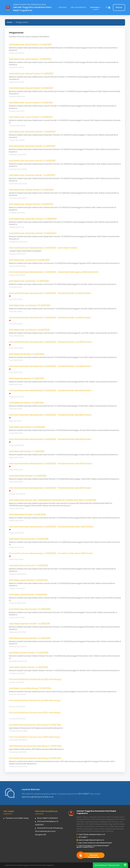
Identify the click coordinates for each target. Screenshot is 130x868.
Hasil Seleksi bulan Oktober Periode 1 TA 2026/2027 (31, 204)
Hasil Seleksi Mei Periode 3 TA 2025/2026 (27, 354)
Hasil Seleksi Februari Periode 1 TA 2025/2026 (28, 566)
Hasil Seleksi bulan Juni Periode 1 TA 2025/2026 (29, 330)
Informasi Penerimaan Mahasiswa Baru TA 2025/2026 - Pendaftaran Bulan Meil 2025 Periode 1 (50, 439)
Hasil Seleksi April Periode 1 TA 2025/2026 (27, 451)
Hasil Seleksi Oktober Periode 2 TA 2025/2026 (29, 653)
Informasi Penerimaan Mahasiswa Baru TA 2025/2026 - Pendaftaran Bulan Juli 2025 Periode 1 (50, 318)
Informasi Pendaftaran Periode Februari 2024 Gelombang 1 (35, 700)
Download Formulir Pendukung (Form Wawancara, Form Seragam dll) (49, 831)
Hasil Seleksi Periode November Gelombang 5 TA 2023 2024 (35, 725)
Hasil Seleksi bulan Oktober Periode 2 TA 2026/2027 (31, 190)
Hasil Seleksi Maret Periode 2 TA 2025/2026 (28, 476)
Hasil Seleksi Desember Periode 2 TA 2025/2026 (30, 609)
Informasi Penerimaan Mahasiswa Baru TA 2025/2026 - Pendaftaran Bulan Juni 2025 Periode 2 (50, 342)
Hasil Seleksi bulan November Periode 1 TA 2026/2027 (32, 175)
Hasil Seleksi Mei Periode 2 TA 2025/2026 (27, 378)
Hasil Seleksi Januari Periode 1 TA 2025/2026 (28, 595)
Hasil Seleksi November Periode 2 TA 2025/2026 (30, 638)
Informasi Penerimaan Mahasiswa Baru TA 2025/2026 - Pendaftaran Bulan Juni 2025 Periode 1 (50, 366)
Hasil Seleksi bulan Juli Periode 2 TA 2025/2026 (29, 260)
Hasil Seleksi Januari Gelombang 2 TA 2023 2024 (30, 688)
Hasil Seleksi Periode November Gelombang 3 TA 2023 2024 (35, 758)
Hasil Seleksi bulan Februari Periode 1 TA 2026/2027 (31, 88)
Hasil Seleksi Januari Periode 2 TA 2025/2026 (28, 580)
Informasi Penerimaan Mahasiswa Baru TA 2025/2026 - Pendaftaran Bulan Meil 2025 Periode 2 (50, 415)
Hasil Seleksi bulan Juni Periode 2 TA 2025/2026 (30, 305)
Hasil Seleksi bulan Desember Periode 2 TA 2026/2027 (32, 132)
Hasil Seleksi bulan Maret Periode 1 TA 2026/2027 (30, 59)
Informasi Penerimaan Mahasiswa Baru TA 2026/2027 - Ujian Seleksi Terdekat (43, 248)
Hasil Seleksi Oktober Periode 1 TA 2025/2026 (28, 667)
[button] (96, 8)
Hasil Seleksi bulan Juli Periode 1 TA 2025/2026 (29, 281)
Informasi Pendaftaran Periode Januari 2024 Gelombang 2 (35, 713)
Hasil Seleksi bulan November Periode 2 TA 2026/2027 (32, 161)
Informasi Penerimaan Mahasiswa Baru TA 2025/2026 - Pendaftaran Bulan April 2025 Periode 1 (50, 488)
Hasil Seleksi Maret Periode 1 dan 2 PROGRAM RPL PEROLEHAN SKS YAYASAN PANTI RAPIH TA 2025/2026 (53, 500)
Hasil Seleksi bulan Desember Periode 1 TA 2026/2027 (32, 146)
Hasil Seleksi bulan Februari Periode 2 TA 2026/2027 (31, 74)
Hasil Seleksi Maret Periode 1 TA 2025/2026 (27, 515)
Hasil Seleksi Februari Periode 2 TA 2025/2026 (29, 539)
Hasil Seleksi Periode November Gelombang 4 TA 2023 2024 (35, 746)
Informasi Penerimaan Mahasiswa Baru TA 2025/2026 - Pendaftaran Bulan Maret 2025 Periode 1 (51, 553)
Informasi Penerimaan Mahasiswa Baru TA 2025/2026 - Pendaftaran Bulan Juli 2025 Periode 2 (50, 293)
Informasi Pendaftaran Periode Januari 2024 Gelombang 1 (35, 737)
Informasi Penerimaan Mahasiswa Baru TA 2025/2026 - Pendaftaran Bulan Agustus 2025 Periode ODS (54, 272)
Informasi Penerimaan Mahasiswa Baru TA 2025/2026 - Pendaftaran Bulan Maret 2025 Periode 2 (51, 527)
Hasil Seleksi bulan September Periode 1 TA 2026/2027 (33, 233)
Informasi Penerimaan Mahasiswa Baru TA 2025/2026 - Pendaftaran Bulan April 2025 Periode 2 (51, 464)
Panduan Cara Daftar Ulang (17, 818)
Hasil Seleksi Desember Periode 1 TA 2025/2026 (29, 624)
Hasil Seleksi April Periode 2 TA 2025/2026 (27, 427)
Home (10, 22)
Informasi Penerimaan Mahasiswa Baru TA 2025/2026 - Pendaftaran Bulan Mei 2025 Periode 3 (50, 390)
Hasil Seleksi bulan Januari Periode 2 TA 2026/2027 (31, 103)
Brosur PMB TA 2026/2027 (48, 818)
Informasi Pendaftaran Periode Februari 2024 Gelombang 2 (35, 679)
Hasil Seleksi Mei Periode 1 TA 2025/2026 (26, 403)
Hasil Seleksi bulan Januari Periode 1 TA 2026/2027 (31, 117)
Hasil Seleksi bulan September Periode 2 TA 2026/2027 (33, 219)
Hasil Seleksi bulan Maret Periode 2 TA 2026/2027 (30, 45)
